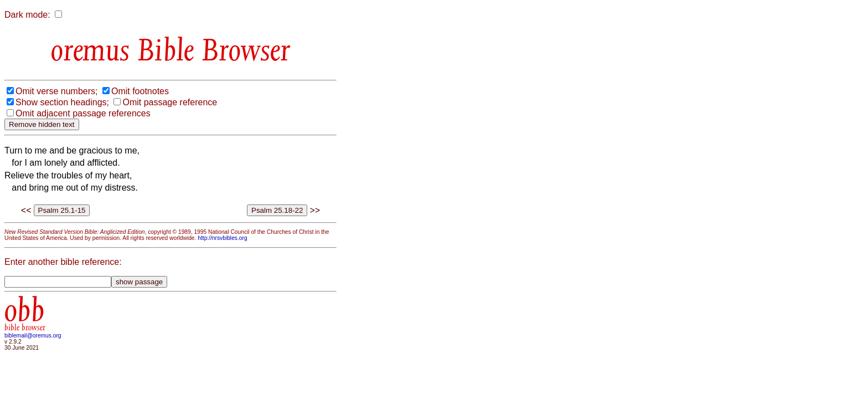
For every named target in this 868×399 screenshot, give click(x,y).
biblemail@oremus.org (33, 336)
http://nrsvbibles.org (222, 238)
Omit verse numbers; (56, 91)
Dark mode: (27, 15)
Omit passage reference (170, 102)
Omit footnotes (140, 91)
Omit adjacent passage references (83, 113)
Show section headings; (62, 102)
